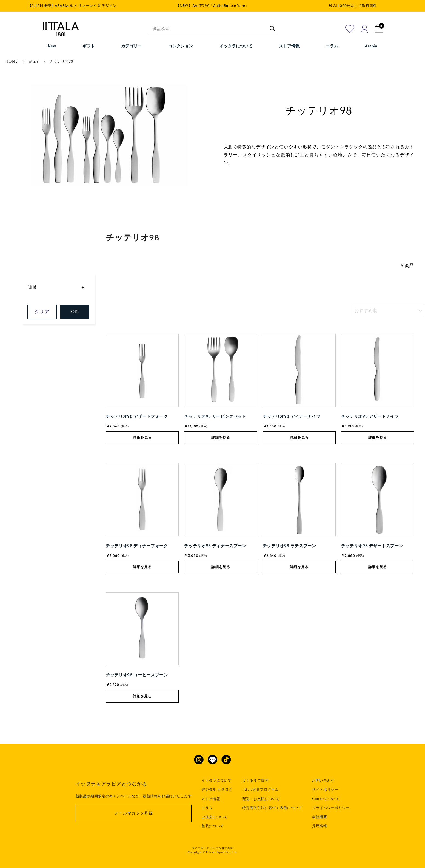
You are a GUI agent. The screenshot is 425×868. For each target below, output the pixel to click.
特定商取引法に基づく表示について (272, 808)
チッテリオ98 (61, 61)
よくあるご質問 (255, 781)
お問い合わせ (323, 781)
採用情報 (320, 826)
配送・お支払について (261, 799)
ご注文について (215, 817)
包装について (213, 826)
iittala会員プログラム (260, 790)
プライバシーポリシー (331, 808)
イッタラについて (216, 781)
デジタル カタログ (217, 790)
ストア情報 (211, 799)
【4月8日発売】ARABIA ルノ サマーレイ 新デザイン (72, 6)
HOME (12, 61)
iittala (34, 61)
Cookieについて (326, 799)
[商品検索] (213, 29)
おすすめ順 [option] (366, 310)
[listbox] (389, 311)
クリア (42, 312)
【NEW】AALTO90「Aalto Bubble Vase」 (212, 6)
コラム (207, 808)
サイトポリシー (325, 790)
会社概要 (320, 817)
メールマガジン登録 (134, 813)
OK (75, 312)
